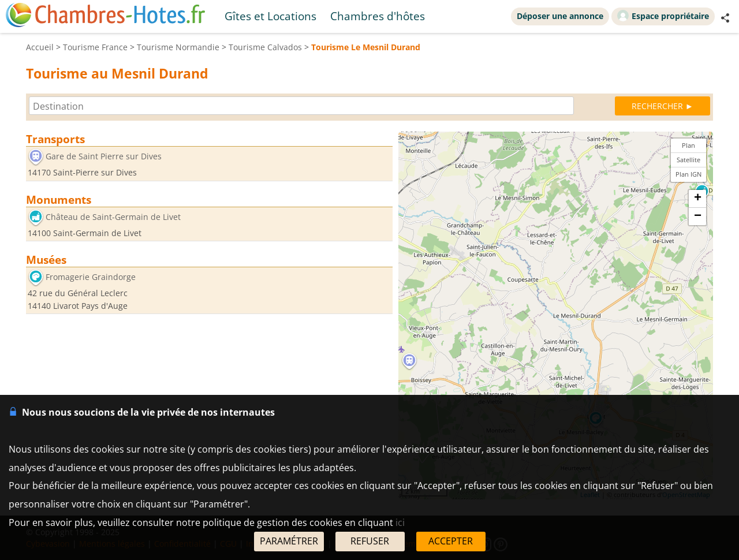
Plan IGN (688, 174)
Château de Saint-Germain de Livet (113, 217)
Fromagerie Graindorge (91, 277)
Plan (688, 145)
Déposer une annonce (560, 16)
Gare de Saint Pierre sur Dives (104, 156)
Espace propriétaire (663, 16)
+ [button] (698, 199)
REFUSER (370, 541)
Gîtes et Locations (270, 16)
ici (400, 522)
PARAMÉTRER (289, 541)
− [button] (698, 216)
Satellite (688, 160)
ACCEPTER (451, 541)
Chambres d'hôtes (378, 16)
